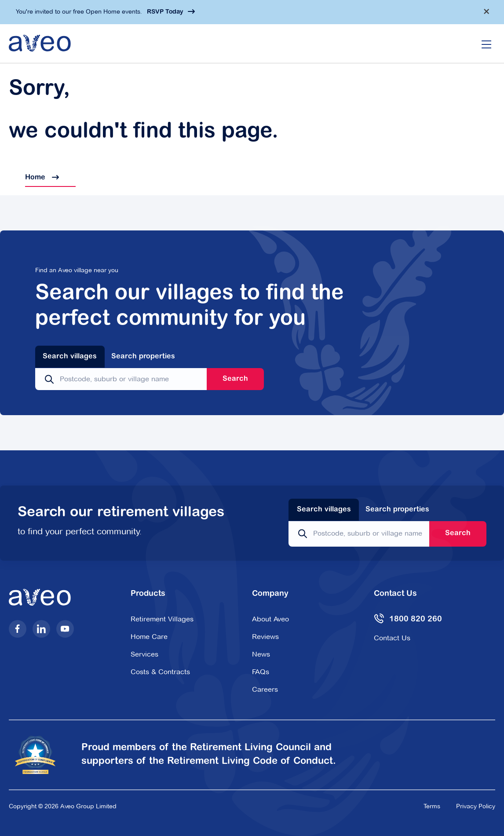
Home (34, 178)
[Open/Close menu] (486, 44)
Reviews (265, 637)
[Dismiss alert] (486, 11)
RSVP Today (165, 12)
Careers (265, 689)
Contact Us (392, 638)
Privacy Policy (476, 806)
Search (235, 379)
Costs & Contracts (160, 672)
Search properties (143, 357)
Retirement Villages (162, 619)
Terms (432, 806)
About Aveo (270, 619)
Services (144, 654)
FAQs (261, 672)
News (261, 654)
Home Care (149, 637)
